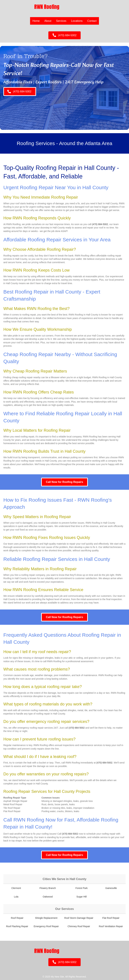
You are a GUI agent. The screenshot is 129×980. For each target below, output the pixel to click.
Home (36, 21)
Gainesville (111, 888)
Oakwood (48, 897)
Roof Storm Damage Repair (79, 918)
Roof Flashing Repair (17, 926)
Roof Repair (17, 918)
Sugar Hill (82, 897)
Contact (92, 21)
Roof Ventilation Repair (111, 926)
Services (61, 21)
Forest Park (81, 888)
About (48, 21)
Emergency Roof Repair (46, 926)
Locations (77, 21)
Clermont (16, 888)
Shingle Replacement (46, 918)
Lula (16, 897)
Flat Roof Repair (111, 918)
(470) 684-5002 (100, 224)
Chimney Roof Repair (79, 926)
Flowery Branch (48, 888)
